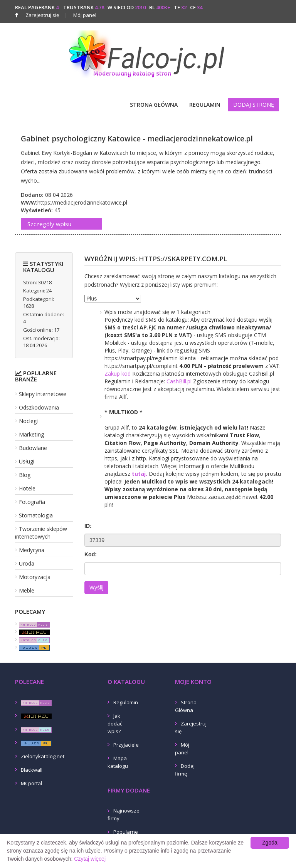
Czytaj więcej (90, 859)
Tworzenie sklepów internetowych (41, 533)
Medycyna (32, 550)
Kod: (91, 554)
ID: (88, 526)
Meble (27, 590)
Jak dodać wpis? (115, 724)
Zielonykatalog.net (43, 756)
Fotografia (32, 502)
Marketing (31, 434)
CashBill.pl (179, 381)
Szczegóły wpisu (49, 224)
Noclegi (28, 421)
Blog (25, 475)
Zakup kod (118, 374)
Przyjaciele (126, 745)
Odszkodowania (39, 407)
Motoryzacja (35, 577)
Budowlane (33, 448)
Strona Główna (154, 105)
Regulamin (205, 105)
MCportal (31, 783)
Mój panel (81, 15)
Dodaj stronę (254, 105)
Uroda (27, 563)
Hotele (27, 488)
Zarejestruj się (42, 15)
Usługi (27, 461)
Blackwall (32, 770)
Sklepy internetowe (43, 394)
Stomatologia (36, 515)
